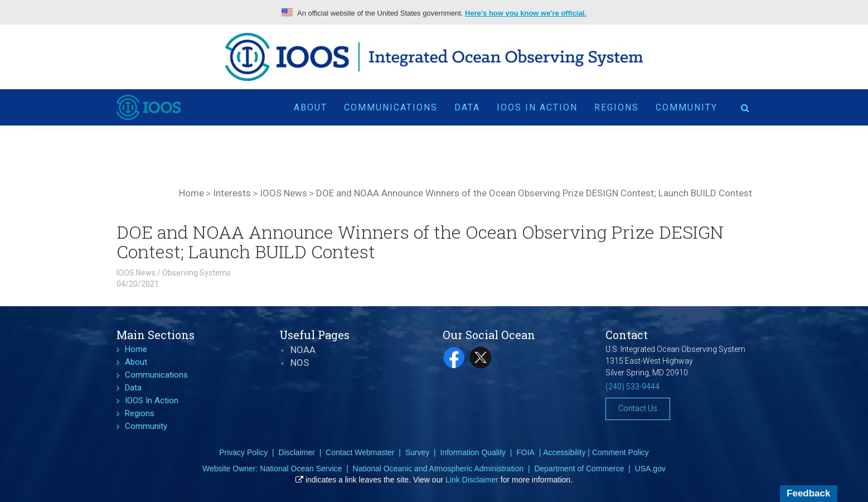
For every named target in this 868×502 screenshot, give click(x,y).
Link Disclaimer (472, 480)
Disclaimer (297, 452)
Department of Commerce (579, 469)
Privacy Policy (243, 452)
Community (687, 107)
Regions (617, 107)
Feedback (808, 493)
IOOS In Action (537, 107)
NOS (300, 363)
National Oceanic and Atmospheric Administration (438, 469)
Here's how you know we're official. (526, 13)
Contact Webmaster (360, 452)
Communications (391, 107)
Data (467, 107)
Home (136, 349)
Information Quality (473, 452)
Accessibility (564, 452)
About (311, 107)
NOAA (303, 350)
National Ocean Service (301, 469)
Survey (418, 452)
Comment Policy (620, 452)
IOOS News (136, 273)
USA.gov (650, 469)
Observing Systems (197, 273)
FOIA (525, 452)
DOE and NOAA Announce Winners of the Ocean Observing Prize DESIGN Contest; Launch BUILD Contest (420, 242)
